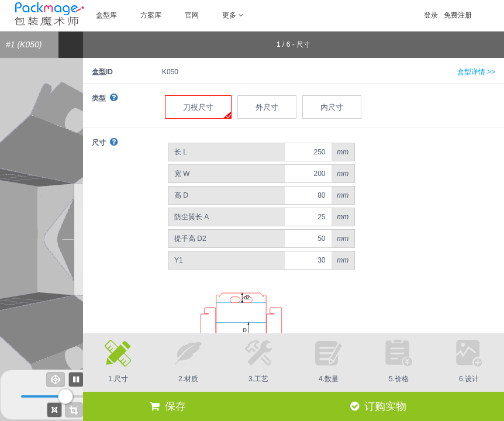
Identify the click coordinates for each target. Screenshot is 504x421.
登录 (431, 15)
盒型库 (106, 15)
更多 (233, 15)
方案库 (151, 15)
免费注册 (458, 15)
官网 (192, 15)
